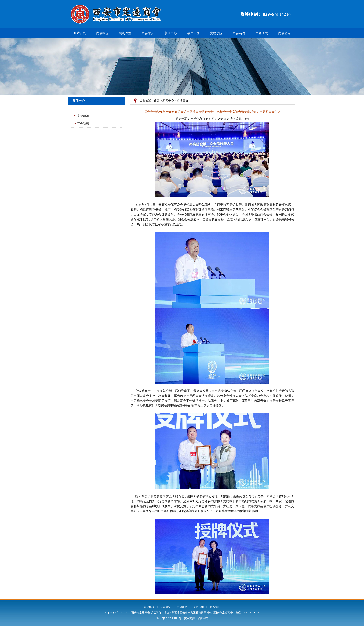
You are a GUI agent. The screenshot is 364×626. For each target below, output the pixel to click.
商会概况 (102, 33)
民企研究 (262, 33)
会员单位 (193, 33)
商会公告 (284, 33)
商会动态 (83, 124)
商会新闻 (83, 116)
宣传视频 (198, 607)
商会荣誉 (148, 33)
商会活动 (239, 33)
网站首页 (80, 33)
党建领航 (216, 33)
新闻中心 (171, 33)
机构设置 (125, 33)
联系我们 (215, 607)
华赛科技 (203, 618)
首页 (157, 100)
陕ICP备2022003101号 (169, 618)
